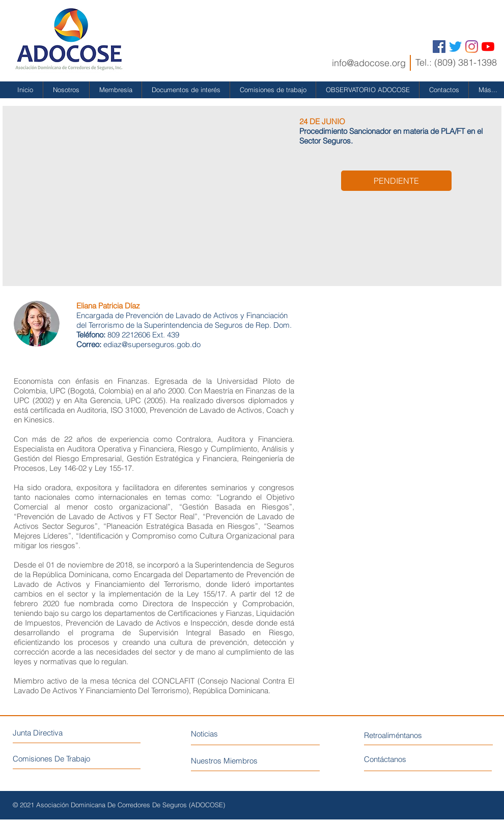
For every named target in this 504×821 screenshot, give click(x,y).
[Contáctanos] (402, 759)
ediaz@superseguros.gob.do (152, 344)
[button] (66, 90)
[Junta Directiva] (57, 733)
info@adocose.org (369, 63)
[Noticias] (235, 734)
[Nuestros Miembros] (244, 761)
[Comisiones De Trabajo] (77, 759)
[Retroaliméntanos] (412, 735)
